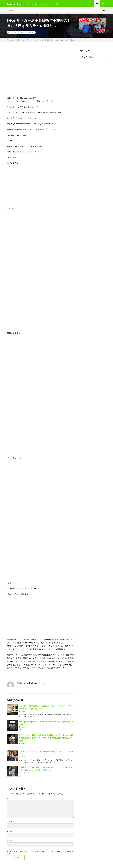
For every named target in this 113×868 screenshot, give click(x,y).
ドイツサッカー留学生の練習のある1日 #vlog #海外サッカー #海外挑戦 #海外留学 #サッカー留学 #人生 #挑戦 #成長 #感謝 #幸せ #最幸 (46, 739)
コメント (10, 799)
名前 (10, 823)
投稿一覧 (42, 684)
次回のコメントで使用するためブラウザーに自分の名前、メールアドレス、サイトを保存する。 (40, 853)
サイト (10, 842)
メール (11, 832)
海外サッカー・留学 (27, 34)
